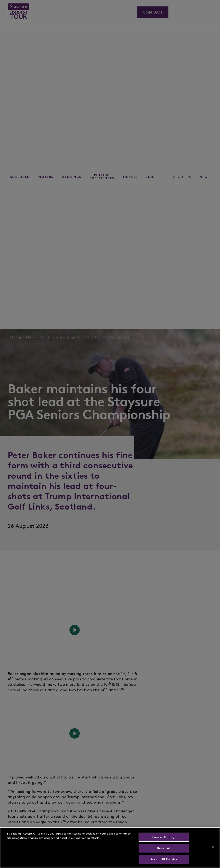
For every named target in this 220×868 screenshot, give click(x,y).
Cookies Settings (164, 837)
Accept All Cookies (164, 859)
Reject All (164, 848)
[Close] (213, 847)
